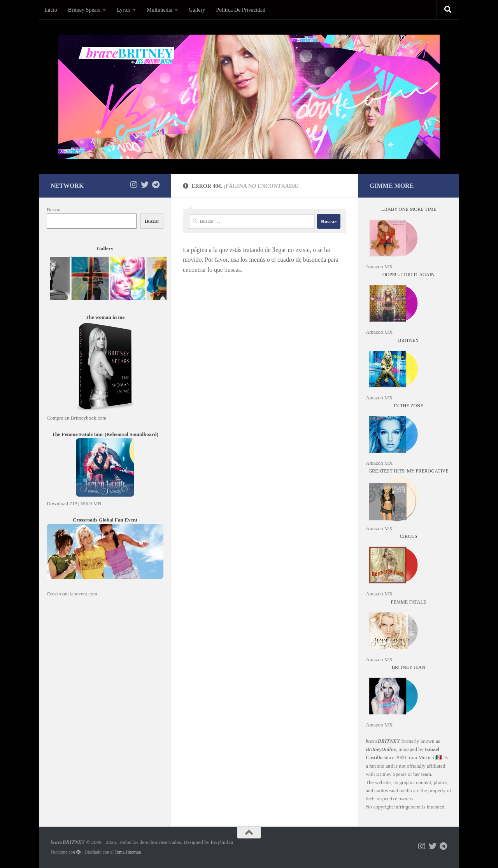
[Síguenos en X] (145, 185)
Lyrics (124, 10)
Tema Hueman (128, 852)
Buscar (54, 209)
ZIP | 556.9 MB (85, 503)
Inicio (51, 10)
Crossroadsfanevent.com (72, 594)
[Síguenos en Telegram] (156, 185)
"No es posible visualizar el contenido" (108, 282)
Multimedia (160, 10)
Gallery (197, 10)
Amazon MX (379, 267)
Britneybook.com (89, 418)
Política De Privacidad (241, 10)
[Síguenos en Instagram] (134, 185)
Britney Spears (84, 10)
